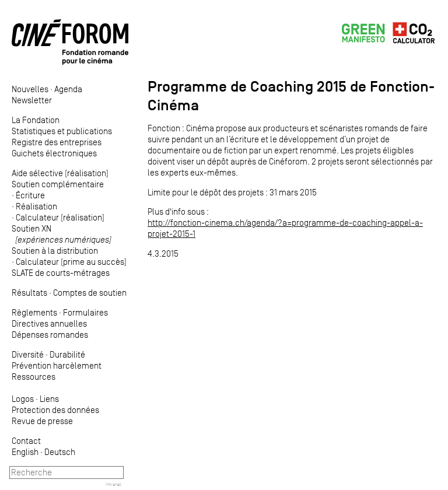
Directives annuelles (49, 323)
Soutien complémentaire (58, 184)
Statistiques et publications (62, 131)
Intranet (113, 484)
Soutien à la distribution (55, 251)
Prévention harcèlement (57, 365)
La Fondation (36, 120)
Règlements (34, 312)
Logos (23, 399)
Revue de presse (42, 421)
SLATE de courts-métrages (61, 273)
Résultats (29, 293)
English (25, 452)
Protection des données (55, 410)
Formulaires (85, 312)
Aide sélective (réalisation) (60, 173)
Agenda (68, 89)
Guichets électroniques (54, 153)
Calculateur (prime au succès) (71, 262)
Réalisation (36, 206)
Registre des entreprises (57, 142)
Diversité (28, 354)
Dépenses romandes (50, 335)
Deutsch (60, 452)
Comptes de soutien (90, 293)
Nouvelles (30, 89)
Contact (26, 441)
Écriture (30, 195)
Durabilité (67, 354)
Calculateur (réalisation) (60, 217)
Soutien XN (62, 234)
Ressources (34, 377)
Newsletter (32, 100)
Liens (49, 399)
